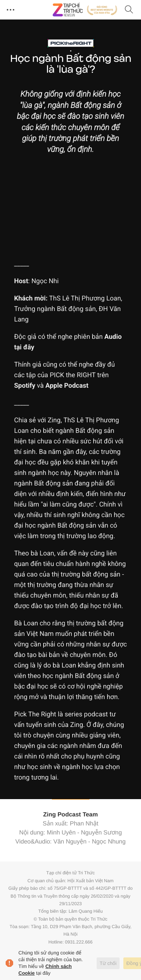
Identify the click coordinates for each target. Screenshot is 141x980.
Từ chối (108, 963)
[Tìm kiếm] (129, 10)
